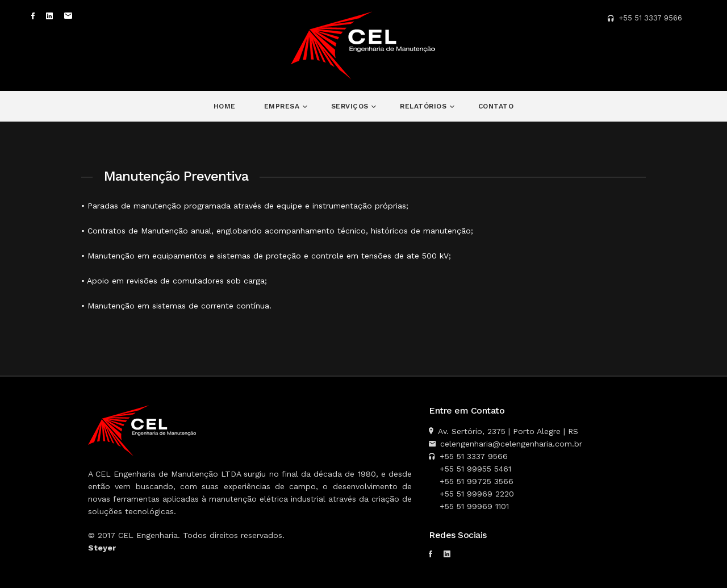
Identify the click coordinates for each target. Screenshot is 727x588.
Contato (496, 106)
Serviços (351, 106)
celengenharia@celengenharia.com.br (511, 444)
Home (225, 106)
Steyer (102, 548)
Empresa (283, 106)
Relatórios (425, 106)
